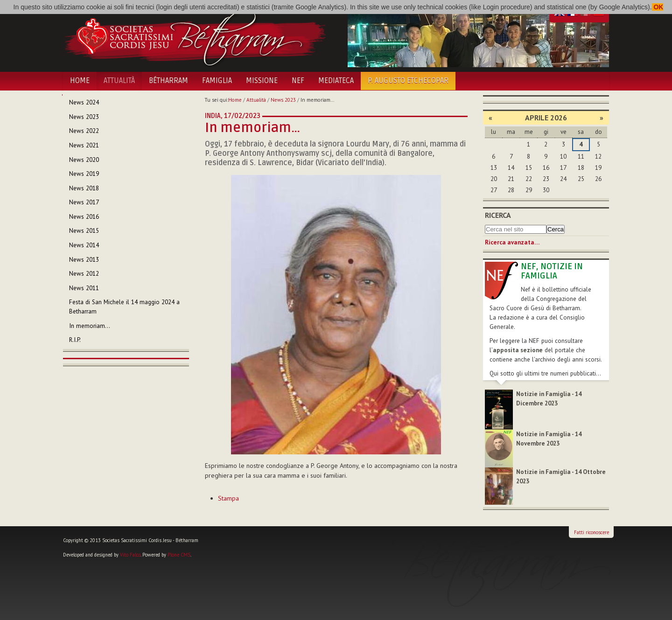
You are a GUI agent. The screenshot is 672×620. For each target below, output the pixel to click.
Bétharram (168, 81)
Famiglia (217, 81)
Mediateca (336, 81)
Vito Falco (130, 555)
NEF (298, 81)
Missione (262, 81)
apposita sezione (518, 350)
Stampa (228, 498)
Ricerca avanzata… (512, 242)
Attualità (119, 81)
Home (80, 81)
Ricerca (498, 215)
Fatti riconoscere (591, 532)
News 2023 (283, 100)
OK (658, 7)
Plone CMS (179, 555)
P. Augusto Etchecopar (408, 81)
